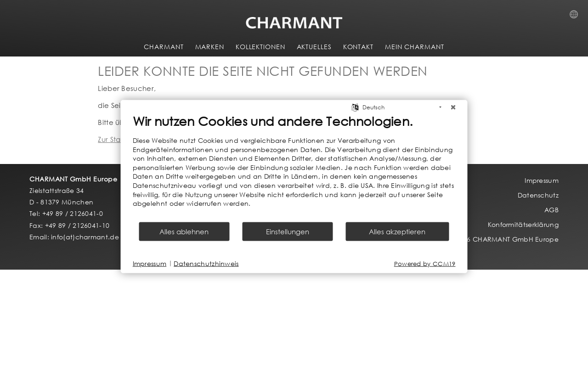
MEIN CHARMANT (415, 47)
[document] (294, 167)
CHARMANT (164, 47)
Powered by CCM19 (425, 263)
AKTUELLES (314, 47)
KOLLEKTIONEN (260, 47)
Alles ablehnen (184, 231)
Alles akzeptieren (397, 231)
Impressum (150, 263)
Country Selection (577, 17)
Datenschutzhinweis (206, 263)
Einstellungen (288, 231)
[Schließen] (453, 107)
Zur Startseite (120, 139)
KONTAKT (358, 47)
